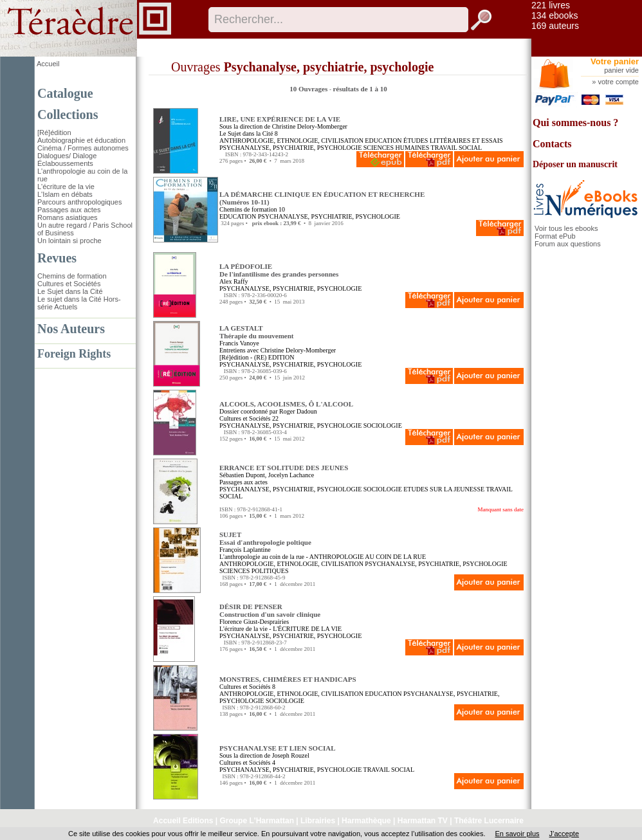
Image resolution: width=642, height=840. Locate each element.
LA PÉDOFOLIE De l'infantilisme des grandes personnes (279, 270)
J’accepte (564, 834)
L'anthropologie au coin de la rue (262, 557)
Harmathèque (366, 821)
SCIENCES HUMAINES (397, 148)
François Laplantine (245, 550)
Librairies (318, 821)
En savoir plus (517, 834)
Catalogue (65, 93)
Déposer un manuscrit (575, 164)
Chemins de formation (72, 276)
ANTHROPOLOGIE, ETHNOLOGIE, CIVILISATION (291, 141)
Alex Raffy (234, 281)
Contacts (552, 144)
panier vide (621, 70)
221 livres (551, 5)
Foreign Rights (74, 354)
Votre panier (615, 61)
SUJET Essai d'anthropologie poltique (265, 538)
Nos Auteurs (71, 329)
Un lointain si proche (69, 241)
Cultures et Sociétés (69, 284)
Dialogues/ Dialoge (67, 156)
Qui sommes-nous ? (575, 123)
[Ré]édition (54, 132)
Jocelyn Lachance (291, 475)
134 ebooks (555, 15)
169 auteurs (555, 26)
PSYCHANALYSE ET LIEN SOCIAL (278, 748)
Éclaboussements (65, 163)
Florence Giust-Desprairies (254, 622)
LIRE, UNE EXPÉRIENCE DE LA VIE (280, 119)
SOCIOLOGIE (383, 425)
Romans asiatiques (68, 217)
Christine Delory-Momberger (310, 126)
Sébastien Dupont (242, 475)
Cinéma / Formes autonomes (83, 148)
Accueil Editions (183, 821)
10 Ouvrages (309, 89)
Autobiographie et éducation (81, 140)
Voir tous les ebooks (566, 228)
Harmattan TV (423, 821)
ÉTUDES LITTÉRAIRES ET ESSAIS (453, 141)
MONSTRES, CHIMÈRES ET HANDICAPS (288, 679)
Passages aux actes (69, 210)
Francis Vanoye (239, 343)
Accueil (48, 64)
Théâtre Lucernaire (489, 821)
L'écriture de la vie (66, 187)
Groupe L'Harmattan (257, 821)
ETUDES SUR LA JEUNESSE (444, 489)
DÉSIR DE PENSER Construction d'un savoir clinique (270, 610)
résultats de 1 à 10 (360, 89)
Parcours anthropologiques (79, 202)
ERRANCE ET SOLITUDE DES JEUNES (284, 468)
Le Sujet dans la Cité (70, 291)
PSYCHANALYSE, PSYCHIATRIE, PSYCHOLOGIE (290, 148)
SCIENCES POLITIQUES (254, 571)
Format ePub (555, 236)
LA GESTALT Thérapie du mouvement (257, 332)
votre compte (618, 82)
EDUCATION (383, 141)
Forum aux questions (568, 244)
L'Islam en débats (65, 194)
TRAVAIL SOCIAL (457, 148)
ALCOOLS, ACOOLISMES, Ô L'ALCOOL (286, 404)
